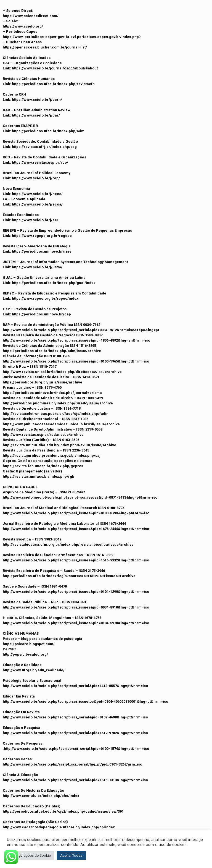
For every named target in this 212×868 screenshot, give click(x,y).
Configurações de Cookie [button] (31, 855)
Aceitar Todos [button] (71, 855)
